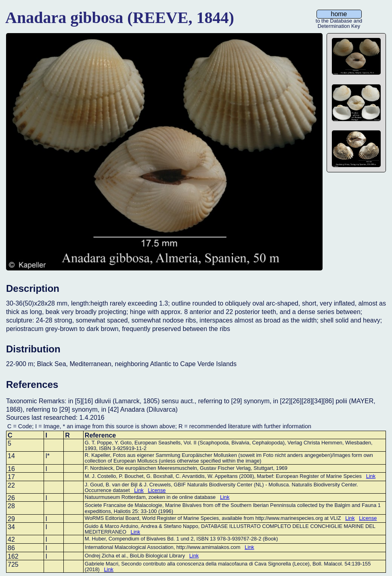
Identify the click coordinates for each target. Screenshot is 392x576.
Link (371, 476)
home (339, 14)
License (157, 490)
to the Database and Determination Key (339, 22)
